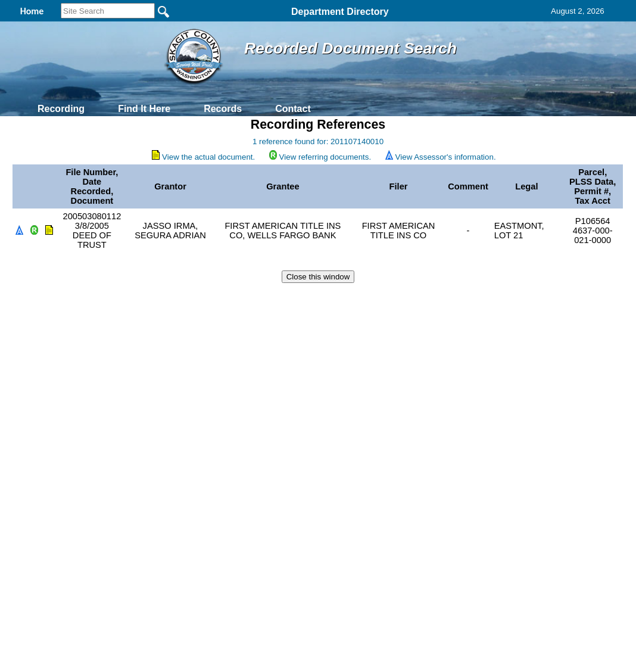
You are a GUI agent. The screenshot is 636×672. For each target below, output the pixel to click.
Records (223, 109)
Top (120, 298)
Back (156, 298)
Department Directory (340, 12)
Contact (293, 109)
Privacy (313, 298)
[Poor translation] (43, 495)
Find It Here (144, 109)
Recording (61, 109)
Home (202, 298)
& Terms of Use (357, 298)
